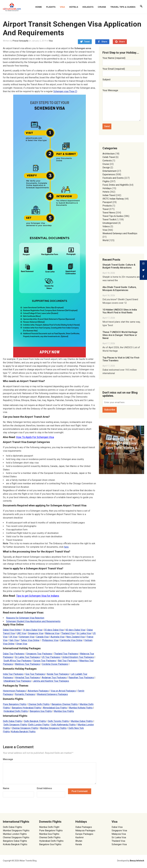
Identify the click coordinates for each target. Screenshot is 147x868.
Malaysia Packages (85, 831)
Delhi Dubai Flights (12, 721)
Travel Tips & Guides (123, 7)
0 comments (129, 454)
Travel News (109, 213)
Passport (107, 202)
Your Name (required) (121, 60)
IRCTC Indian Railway (113, 199)
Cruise (102, 7)
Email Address (44, 788)
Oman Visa (22, 644)
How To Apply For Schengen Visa (35, 437)
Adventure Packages (38, 691)
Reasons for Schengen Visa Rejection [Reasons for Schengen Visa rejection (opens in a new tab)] (25, 618)
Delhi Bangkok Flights (35, 721)
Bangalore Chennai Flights (65, 704)
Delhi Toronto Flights (58, 721)
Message (8, 759)
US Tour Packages (51, 657)
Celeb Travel (109, 157)
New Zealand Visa (75, 637)
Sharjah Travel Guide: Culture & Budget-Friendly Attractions (119, 266)
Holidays (88, 7)
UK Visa (13, 637)
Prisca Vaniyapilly (21, 41)
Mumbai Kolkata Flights (81, 708)
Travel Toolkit (109, 220)
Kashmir (80, 837)
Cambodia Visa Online (71, 640)
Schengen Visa (27, 637)
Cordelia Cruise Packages (55, 664)
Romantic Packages (25, 694)
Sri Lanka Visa (84, 633)
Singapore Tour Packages (39, 654)
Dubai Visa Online (12, 630)
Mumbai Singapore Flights (53, 728)
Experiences (109, 174)
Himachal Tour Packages (27, 678)
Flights (51, 7)
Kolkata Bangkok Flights (23, 732)
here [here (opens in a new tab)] (66, 547)
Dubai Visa (117, 827)
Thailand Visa (68, 633)
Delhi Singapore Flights (15, 725)
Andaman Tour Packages (54, 678)
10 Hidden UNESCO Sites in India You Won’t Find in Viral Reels (120, 311)
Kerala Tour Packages (58, 674)
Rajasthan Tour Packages (81, 678)
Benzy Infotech (137, 861)
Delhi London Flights (39, 725)
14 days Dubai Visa (32, 630)
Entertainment (109, 171)
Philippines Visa (50, 640)
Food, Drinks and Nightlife (116, 185)
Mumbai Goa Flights (64, 711)
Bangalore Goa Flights (41, 711)
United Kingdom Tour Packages (78, 657)
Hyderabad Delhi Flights (16, 711)
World (105, 240)
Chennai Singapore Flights (25, 728)
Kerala (79, 844)
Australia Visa (57, 637)
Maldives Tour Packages (27, 664)
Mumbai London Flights (15, 834)
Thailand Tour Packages (66, 654)
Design (106, 168)
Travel (106, 209)
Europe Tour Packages (45, 661)
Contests (107, 161)
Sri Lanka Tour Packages (27, 657)
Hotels (74, 7)
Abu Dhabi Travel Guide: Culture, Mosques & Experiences (119, 289)
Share (104, 42)
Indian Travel (109, 195)
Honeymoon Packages (14, 691)
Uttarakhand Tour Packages (17, 681)
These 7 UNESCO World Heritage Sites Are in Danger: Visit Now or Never (120, 335)
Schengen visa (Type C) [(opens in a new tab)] (65, 91)
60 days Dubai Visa (75, 630)
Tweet (87, 42)
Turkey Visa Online (30, 640)
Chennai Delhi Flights (39, 704)
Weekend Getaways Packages (52, 694)
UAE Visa (21, 633)
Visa (62, 7)
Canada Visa (42, 637)
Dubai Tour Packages (14, 654)
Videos (106, 226)
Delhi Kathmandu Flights (63, 725)
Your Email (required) (121, 71)
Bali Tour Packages (68, 661)
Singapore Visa (36, 633)
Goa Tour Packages (35, 674)
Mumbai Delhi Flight (49, 827)
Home (39, 7)
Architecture (109, 154)
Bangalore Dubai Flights (15, 841)
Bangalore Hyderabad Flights (26, 708)
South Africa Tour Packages (17, 661)
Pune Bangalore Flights (15, 704)
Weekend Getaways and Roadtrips (120, 233)
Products (107, 206)
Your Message (121, 105)
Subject (121, 82)
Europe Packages (84, 834)
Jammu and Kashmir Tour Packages (51, 681)
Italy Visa (14, 640)
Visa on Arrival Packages (63, 691)
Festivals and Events (113, 178)
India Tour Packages (13, 674)
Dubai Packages (84, 827)
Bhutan (79, 841)
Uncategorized (110, 223)
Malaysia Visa (52, 633)
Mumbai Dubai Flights (82, 721)
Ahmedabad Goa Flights (55, 708)
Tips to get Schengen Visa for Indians (38, 596)
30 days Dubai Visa (54, 630)
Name (6, 788)
